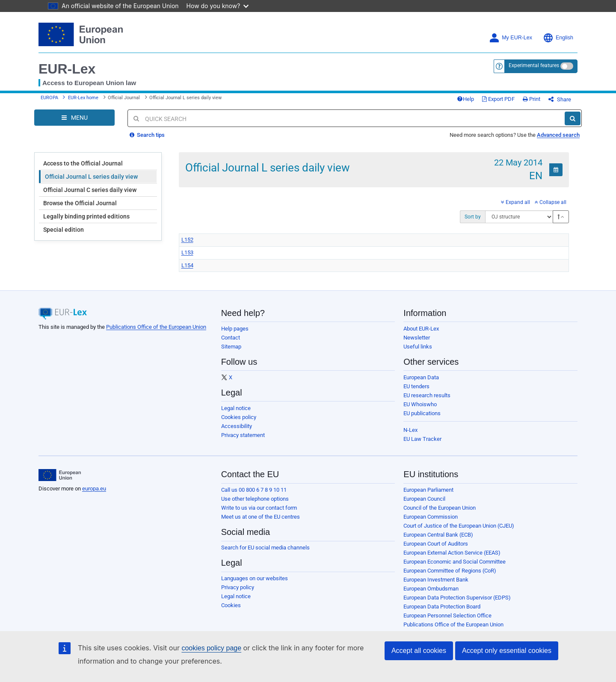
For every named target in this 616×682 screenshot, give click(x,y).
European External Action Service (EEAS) (452, 553)
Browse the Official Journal (80, 203)
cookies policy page (211, 648)
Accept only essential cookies (507, 651)
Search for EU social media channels (265, 548)
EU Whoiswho (420, 404)
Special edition (64, 230)
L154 (187, 265)
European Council (424, 499)
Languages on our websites (255, 578)
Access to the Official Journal (83, 163)
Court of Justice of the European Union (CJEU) (459, 526)
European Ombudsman (431, 589)
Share (560, 99)
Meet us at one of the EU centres (261, 517)
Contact (231, 338)
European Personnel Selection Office (447, 616)
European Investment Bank (436, 580)
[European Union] (60, 475)
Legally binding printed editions (86, 216)
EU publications (422, 413)
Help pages (235, 329)
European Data (421, 377)
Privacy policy (238, 587)
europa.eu (94, 489)
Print (532, 99)
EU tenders (416, 386)
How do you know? (218, 6)
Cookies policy (239, 417)
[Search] (573, 118)
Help (465, 99)
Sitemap (231, 347)
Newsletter (417, 338)
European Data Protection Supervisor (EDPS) (457, 598)
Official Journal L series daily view (91, 177)
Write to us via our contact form (259, 508)
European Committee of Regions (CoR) (450, 571)
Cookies (231, 605)
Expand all (515, 202)
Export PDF (498, 99)
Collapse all (551, 202)
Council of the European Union (440, 508)
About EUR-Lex (421, 329)
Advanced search (558, 135)
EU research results (427, 395)
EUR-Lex (67, 69)
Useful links (418, 347)
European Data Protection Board (442, 607)
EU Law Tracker (422, 439)
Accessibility (237, 426)
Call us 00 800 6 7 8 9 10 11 (254, 490)
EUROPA (49, 98)
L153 (187, 252)
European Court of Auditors (436, 544)
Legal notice (236, 408)
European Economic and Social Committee (455, 562)
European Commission (431, 517)
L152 (187, 240)
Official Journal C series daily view (90, 190)
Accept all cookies (419, 651)
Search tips (147, 135)
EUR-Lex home (83, 98)
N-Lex (410, 430)
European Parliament (428, 490)
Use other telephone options (255, 499)
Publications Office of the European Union (156, 327)
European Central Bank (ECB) (438, 535)
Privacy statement (243, 435)
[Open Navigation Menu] (74, 118)
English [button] (558, 38)
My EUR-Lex (511, 38)
